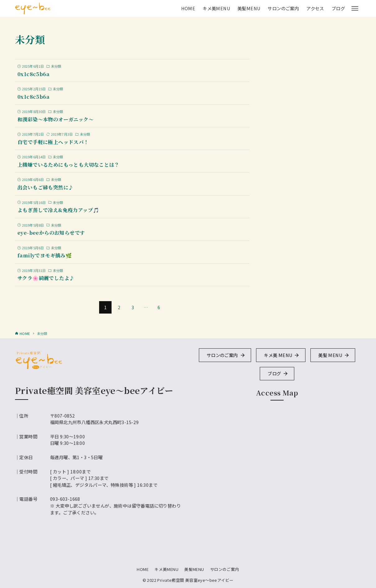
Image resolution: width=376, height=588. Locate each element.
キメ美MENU (166, 569)
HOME (143, 569)
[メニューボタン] (355, 8)
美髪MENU (194, 569)
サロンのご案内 (225, 569)
